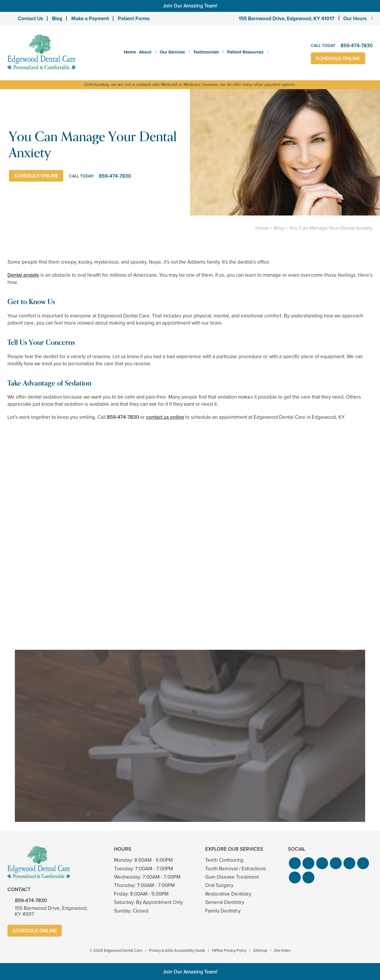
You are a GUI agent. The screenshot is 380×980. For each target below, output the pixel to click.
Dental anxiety (23, 275)
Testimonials (206, 52)
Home (130, 52)
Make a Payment (90, 19)
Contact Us (30, 19)
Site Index (282, 950)
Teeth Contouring (224, 860)
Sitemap (260, 950)
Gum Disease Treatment (232, 877)
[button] (295, 863)
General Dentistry (225, 902)
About (145, 52)
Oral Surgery (219, 885)
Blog (57, 19)
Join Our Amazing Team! (190, 6)
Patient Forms (134, 19)
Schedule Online (338, 58)
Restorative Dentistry (228, 894)
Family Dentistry (223, 911)
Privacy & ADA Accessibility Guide (177, 950)
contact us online (165, 417)
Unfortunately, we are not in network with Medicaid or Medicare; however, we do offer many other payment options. (190, 85)
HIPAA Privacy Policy (229, 950)
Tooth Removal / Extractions (236, 869)
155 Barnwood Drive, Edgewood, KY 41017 (286, 19)
